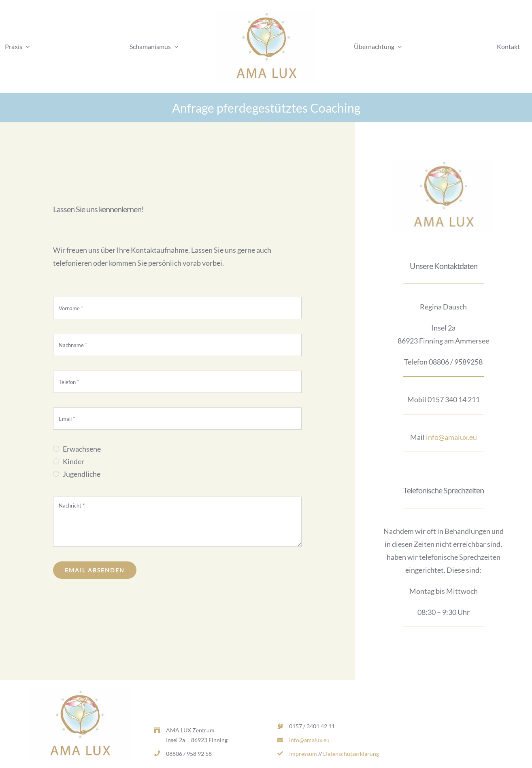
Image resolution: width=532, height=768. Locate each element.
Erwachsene (82, 449)
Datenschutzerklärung (351, 754)
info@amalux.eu (451, 437)
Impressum (303, 754)
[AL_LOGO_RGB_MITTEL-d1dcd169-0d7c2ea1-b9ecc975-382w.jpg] (266, 14)
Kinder (73, 461)
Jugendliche (82, 474)
